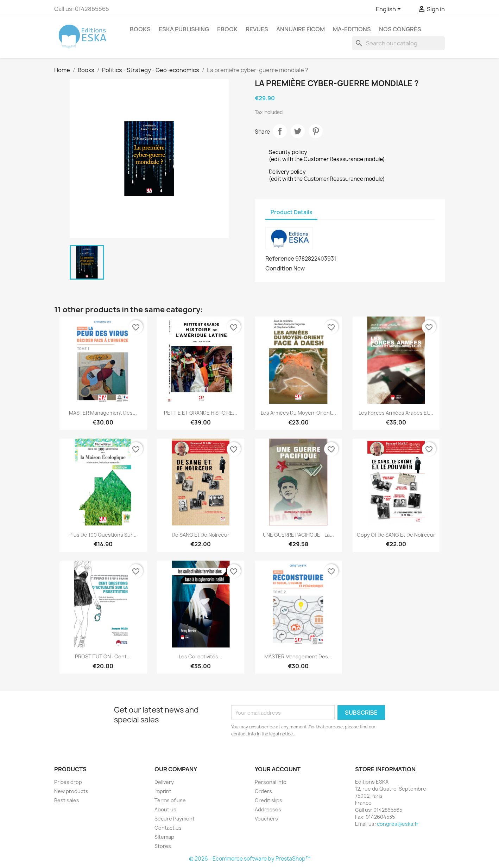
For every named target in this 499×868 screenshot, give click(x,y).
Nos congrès (400, 29)
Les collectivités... (201, 656)
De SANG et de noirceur (201, 535)
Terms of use (170, 800)
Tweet (298, 131)
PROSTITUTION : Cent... (103, 656)
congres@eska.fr (398, 824)
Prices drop (68, 782)
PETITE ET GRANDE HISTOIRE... (201, 413)
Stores (163, 846)
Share (280, 131)
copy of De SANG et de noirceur (396, 535)
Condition (279, 268)
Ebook (227, 29)
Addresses (268, 809)
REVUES (257, 29)
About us (165, 809)
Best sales (67, 800)
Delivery (164, 782)
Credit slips (269, 800)
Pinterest (316, 131)
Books (140, 29)
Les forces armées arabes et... (396, 413)
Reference (280, 259)
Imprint (163, 791)
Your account (278, 769)
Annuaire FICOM (301, 29)
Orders (263, 791)
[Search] (398, 43)
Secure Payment (175, 819)
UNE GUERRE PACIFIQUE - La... (298, 535)
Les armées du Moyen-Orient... (298, 413)
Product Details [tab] (291, 212)
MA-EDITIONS (352, 29)
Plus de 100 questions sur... (103, 535)
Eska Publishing (184, 29)
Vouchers (266, 819)
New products (71, 791)
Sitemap (164, 837)
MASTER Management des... (103, 413)
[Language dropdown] (390, 9)
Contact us (168, 828)
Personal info (271, 782)
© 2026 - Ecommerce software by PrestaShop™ (250, 859)
